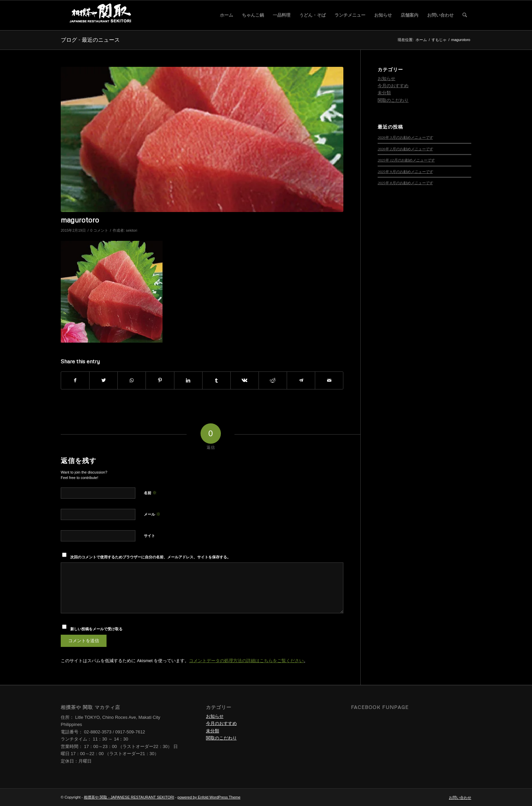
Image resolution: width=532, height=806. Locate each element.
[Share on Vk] (245, 380)
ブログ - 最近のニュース (90, 40)
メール (152, 514)
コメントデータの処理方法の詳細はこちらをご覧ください (246, 661)
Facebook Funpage (380, 707)
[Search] (465, 15)
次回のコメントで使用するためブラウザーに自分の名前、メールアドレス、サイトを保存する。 (150, 557)
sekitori (131, 230)
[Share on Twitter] (103, 380)
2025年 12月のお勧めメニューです (406, 160)
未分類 (384, 93)
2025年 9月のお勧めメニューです (405, 172)
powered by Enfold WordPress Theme (209, 797)
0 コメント (99, 230)
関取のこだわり (393, 100)
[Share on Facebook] (75, 380)
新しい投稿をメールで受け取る (96, 629)
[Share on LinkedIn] (188, 380)
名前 (150, 493)
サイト (149, 536)
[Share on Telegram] (301, 380)
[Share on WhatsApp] (132, 380)
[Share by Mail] (329, 380)
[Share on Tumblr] (216, 380)
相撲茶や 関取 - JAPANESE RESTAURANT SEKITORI (129, 797)
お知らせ (386, 79)
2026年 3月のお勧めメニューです (405, 137)
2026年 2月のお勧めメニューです (405, 149)
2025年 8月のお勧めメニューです (405, 183)
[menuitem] (226, 15)
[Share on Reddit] (273, 380)
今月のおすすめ (393, 86)
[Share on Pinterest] (160, 380)
